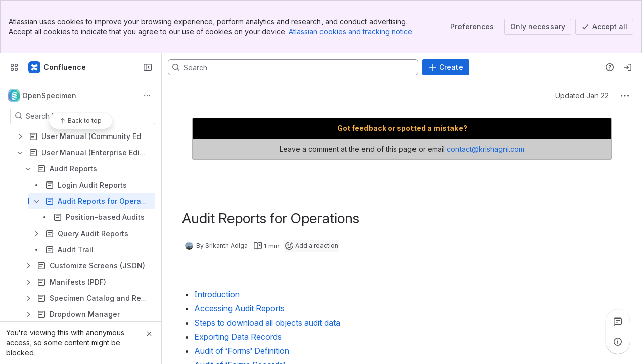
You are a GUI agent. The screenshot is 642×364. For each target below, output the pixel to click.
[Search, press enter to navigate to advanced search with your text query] (293, 67)
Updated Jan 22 (582, 95)
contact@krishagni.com (486, 149)
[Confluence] (58, 67)
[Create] (446, 67)
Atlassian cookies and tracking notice (351, 32)
